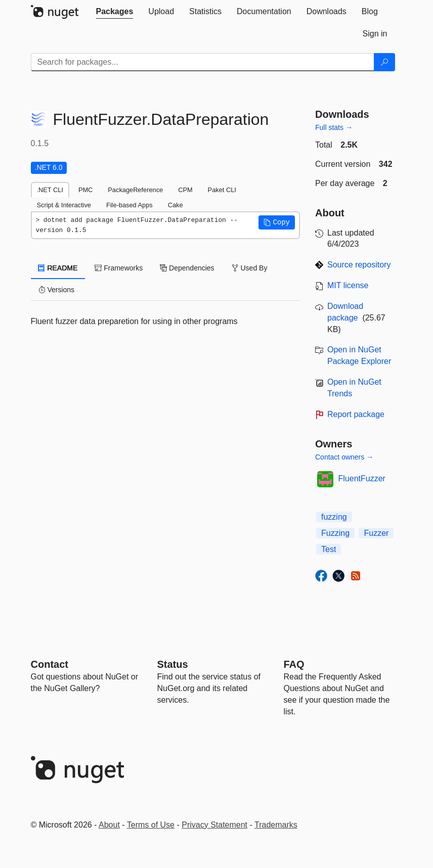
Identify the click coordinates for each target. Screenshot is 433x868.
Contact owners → (344, 457)
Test (329, 549)
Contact (50, 664)
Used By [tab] (250, 268)
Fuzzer (376, 533)
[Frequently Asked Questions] (294, 664)
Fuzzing (335, 533)
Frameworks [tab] (119, 268)
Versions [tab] (57, 290)
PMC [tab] (85, 190)
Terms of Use (151, 825)
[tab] (115, 12)
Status (173, 664)
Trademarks (276, 825)
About (109, 825)
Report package (356, 414)
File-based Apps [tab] (129, 205)
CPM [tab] (185, 190)
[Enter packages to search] (203, 62)
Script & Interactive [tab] (64, 205)
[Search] (384, 62)
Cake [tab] (176, 205)
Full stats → (334, 127)
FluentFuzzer (362, 478)
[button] (277, 222)
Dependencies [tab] (187, 268)
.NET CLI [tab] (50, 190)
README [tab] (58, 268)
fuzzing (334, 517)
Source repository (359, 265)
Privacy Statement (214, 825)
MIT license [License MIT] (348, 285)
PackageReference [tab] (135, 190)
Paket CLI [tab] (222, 190)
